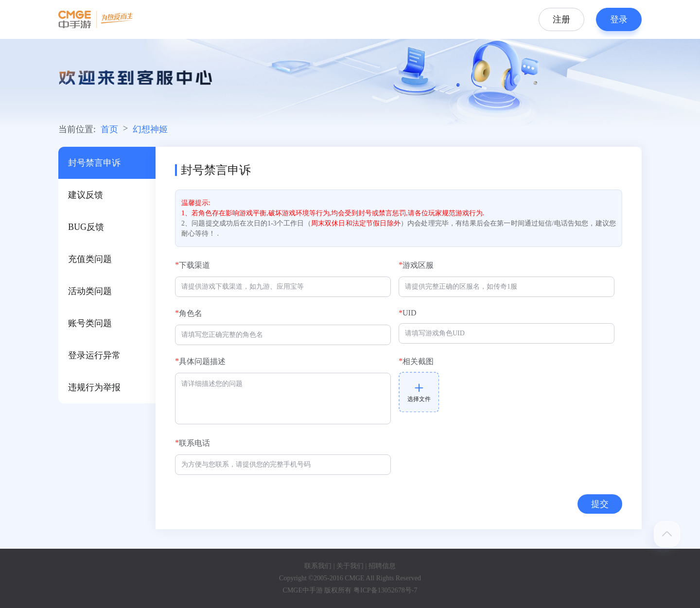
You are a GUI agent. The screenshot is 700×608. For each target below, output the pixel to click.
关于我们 (350, 566)
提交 (600, 504)
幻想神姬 (150, 129)
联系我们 (318, 566)
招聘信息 (382, 566)
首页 (109, 129)
